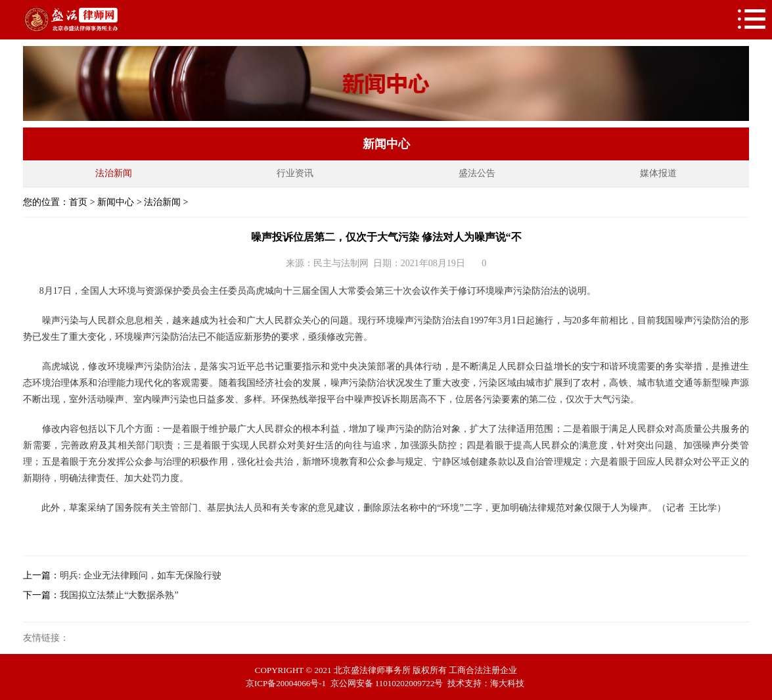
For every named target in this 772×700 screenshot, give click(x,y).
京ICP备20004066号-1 (286, 683)
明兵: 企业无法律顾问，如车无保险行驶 (140, 575)
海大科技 (507, 683)
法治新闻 (114, 173)
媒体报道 (658, 173)
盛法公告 (477, 173)
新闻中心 (116, 202)
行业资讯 (295, 173)
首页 (78, 202)
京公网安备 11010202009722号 (387, 683)
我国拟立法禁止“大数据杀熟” (119, 595)
